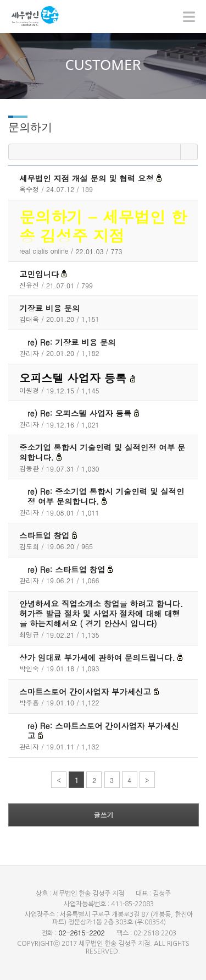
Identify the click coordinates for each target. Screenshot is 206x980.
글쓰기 (104, 815)
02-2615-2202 (81, 932)
